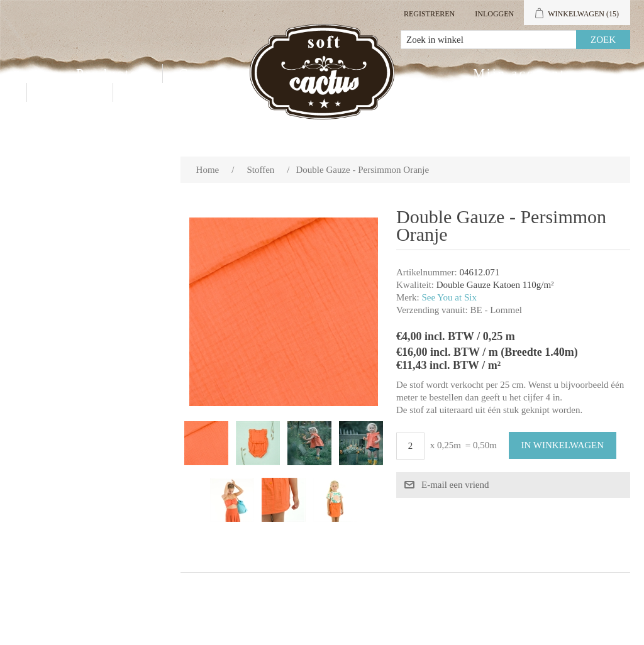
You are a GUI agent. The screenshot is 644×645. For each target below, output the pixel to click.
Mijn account (519, 74)
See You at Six (449, 297)
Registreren (429, 14)
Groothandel (222, 74)
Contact (70, 92)
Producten (111, 74)
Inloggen (494, 14)
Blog (146, 92)
